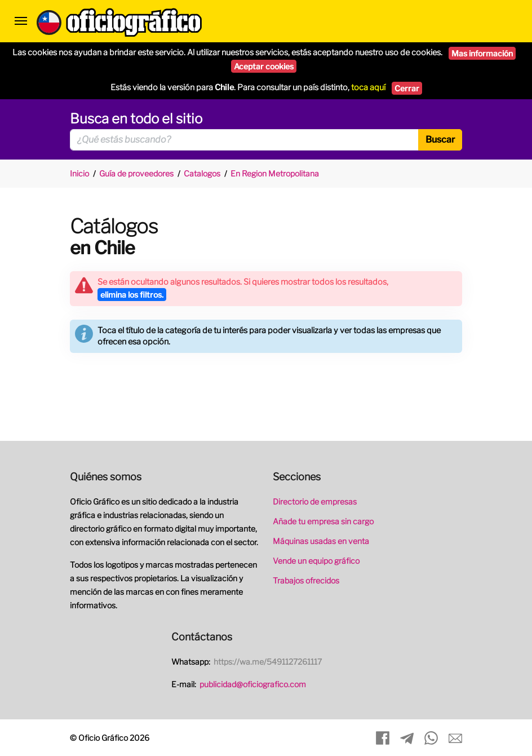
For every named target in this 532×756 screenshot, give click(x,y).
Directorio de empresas (315, 501)
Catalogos (202, 173)
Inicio (79, 173)
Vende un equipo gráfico (316, 561)
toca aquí (368, 87)
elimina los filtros (132, 295)
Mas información (482, 53)
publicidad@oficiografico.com (253, 684)
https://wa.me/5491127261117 (268, 662)
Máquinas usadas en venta (321, 541)
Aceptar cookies (264, 66)
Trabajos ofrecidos (306, 580)
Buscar (440, 140)
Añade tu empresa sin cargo (323, 521)
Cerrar (407, 88)
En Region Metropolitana (275, 173)
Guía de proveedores (136, 173)
